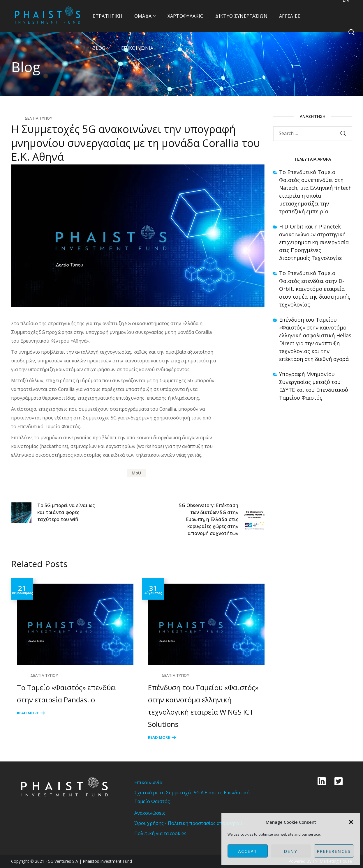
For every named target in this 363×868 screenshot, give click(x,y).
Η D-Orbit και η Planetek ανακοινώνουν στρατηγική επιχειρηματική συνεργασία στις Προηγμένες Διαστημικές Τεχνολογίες (314, 242)
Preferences (334, 851)
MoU (136, 473)
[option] (72, 647)
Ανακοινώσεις (150, 813)
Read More (28, 713)
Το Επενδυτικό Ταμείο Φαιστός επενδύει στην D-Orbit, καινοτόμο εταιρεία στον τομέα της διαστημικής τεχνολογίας (315, 289)
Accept (248, 851)
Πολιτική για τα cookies (160, 833)
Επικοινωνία (148, 782)
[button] (351, 822)
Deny (291, 851)
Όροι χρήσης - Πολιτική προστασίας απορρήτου (188, 823)
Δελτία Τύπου (38, 118)
